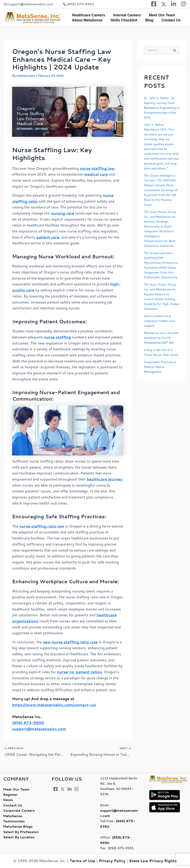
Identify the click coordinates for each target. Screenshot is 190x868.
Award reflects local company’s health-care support (161, 335)
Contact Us (168, 20)
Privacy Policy (112, 861)
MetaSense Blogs (18, 827)
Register (10, 794)
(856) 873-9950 (81, 4)
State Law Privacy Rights (153, 861)
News (8, 800)
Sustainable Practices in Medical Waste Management (162, 391)
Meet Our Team (160, 15)
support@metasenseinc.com (31, 4)
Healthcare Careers (88, 15)
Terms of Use (83, 861)
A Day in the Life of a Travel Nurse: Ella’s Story (160, 374)
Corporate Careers (19, 811)
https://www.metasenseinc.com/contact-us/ (54, 705)
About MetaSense (87, 20)
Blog (147, 20)
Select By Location (19, 837)
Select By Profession (21, 832)
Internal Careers (126, 15)
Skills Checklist (123, 20)
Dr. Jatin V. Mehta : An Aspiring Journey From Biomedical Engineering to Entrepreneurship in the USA (161, 107)
